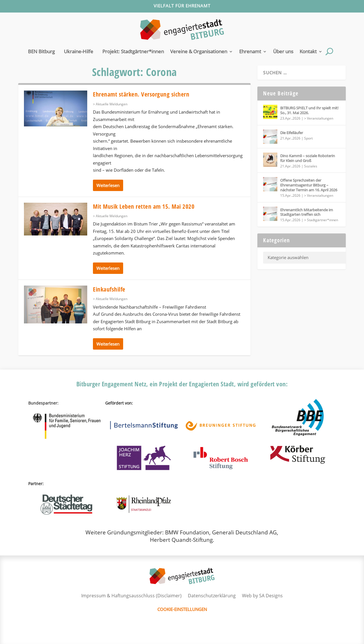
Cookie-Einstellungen (182, 609)
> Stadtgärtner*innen (321, 220)
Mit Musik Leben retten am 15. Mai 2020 (144, 206)
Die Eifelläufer (292, 133)
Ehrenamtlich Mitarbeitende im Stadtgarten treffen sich (307, 212)
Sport (308, 138)
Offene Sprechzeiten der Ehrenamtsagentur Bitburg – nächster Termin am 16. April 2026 (309, 185)
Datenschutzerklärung (212, 596)
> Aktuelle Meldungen (110, 104)
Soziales (311, 166)
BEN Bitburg (41, 51)
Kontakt (308, 51)
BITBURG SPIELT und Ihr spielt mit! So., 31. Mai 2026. (309, 110)
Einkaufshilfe (109, 289)
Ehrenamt (250, 51)
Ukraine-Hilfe (79, 51)
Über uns (283, 51)
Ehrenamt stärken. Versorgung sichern (141, 94)
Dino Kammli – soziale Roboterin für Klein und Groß (308, 158)
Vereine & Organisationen (199, 51)
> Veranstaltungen (319, 118)
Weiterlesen (108, 185)
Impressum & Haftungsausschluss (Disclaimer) (131, 596)
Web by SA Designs (262, 596)
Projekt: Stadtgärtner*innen (133, 51)
